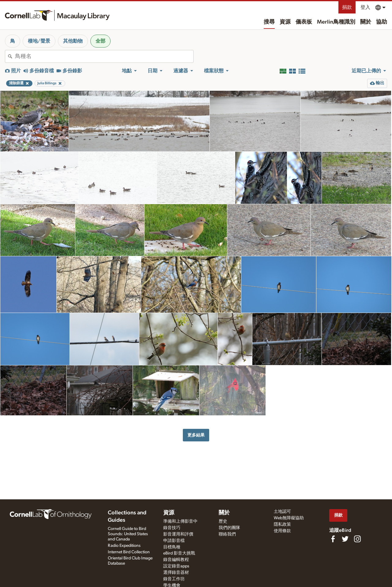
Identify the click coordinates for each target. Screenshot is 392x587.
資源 (285, 22)
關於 (366, 22)
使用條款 (282, 531)
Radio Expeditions (124, 546)
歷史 (223, 521)
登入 (365, 7)
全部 (100, 41)
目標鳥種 (172, 547)
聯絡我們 (227, 534)
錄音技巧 (172, 528)
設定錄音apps (176, 566)
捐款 (347, 7)
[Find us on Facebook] (333, 539)
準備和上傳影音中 (180, 521)
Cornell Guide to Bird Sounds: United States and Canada (128, 534)
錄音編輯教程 (176, 560)
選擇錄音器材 (176, 573)
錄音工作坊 (174, 579)
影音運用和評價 (178, 534)
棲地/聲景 (39, 41)
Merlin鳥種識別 (336, 22)
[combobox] (104, 56)
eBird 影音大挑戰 (179, 553)
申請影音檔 (174, 541)
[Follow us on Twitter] (345, 539)
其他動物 (73, 41)
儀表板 (304, 22)
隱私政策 (282, 524)
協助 (382, 22)
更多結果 (196, 435)
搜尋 (269, 22)
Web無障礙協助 (289, 518)
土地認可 (282, 512)
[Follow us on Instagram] (357, 539)
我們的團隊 (229, 528)
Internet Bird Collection (129, 552)
